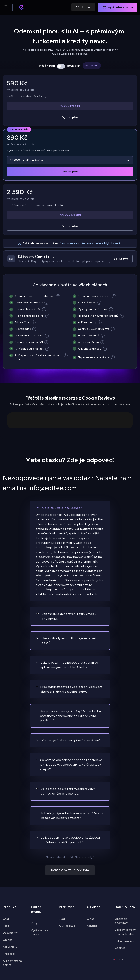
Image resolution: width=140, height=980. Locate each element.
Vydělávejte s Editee (40, 881)
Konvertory (10, 896)
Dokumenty (10, 882)
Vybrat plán (70, 117)
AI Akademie (67, 875)
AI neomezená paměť (12, 912)
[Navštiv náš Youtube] (63, 937)
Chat (6, 867)
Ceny (34, 872)
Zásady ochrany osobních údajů (125, 881)
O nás (91, 867)
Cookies (120, 897)
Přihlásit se (83, 7)
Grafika (8, 889)
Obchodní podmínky (121, 869)
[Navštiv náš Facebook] (50, 937)
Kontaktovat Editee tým (70, 819)
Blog (62, 867)
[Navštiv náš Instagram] (77, 937)
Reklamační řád (125, 890)
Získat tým (121, 259)
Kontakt (92, 875)
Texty (6, 875)
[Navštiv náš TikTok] (90, 937)
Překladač (9, 903)
